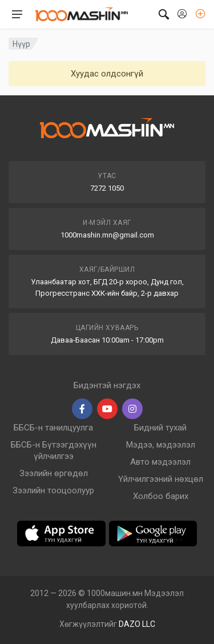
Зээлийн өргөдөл (54, 473)
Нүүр (21, 44)
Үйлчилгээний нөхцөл (161, 479)
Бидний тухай (160, 428)
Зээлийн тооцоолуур (53, 490)
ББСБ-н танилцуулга (53, 428)
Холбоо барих (161, 496)
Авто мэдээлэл (160, 462)
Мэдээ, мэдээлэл (161, 445)
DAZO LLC (137, 624)
